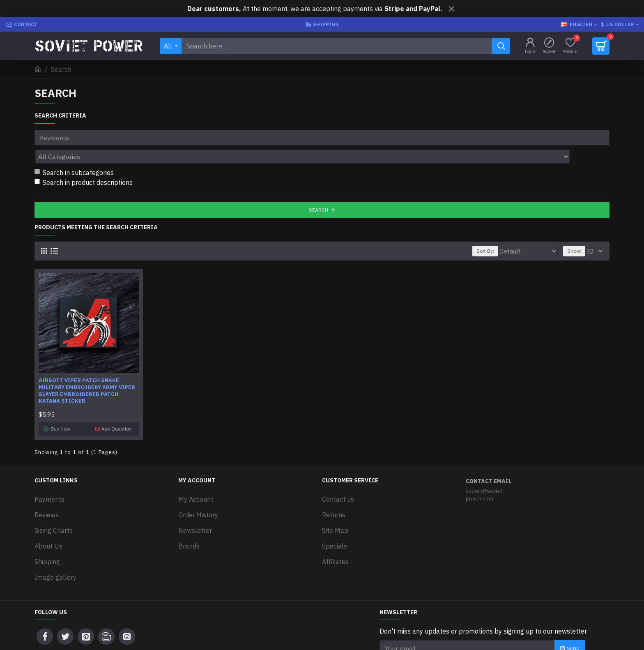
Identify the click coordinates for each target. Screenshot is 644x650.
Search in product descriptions (84, 164)
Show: (577, 233)
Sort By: (500, 233)
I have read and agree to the (448, 622)
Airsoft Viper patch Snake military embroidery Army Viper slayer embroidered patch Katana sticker (87, 373)
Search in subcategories (74, 154)
